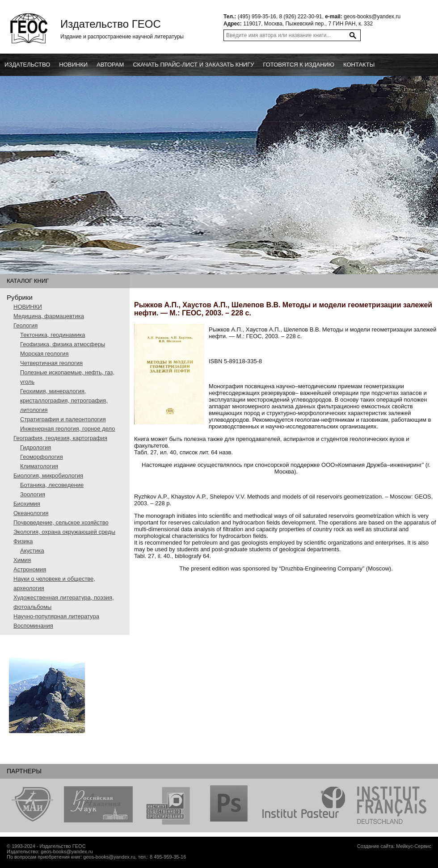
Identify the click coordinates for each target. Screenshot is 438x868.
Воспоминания (33, 626)
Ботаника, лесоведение (52, 485)
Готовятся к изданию (299, 65)
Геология (25, 325)
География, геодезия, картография (60, 438)
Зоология (33, 494)
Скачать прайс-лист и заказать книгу (193, 65)
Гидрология (36, 447)
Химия (22, 560)
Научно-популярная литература (56, 616)
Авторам (110, 65)
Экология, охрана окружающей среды (64, 532)
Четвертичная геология (51, 363)
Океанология (31, 513)
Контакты (359, 65)
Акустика (32, 551)
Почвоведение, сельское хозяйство (61, 522)
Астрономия (30, 569)
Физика (23, 541)
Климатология (39, 466)
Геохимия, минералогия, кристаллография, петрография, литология (64, 400)
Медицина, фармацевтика (49, 316)
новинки (73, 65)
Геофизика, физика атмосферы (63, 344)
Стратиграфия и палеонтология (63, 419)
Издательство (27, 65)
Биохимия (27, 504)
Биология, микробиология (48, 476)
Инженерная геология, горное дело (68, 429)
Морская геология (44, 354)
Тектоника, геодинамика (53, 335)
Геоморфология (42, 457)
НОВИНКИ (28, 307)
